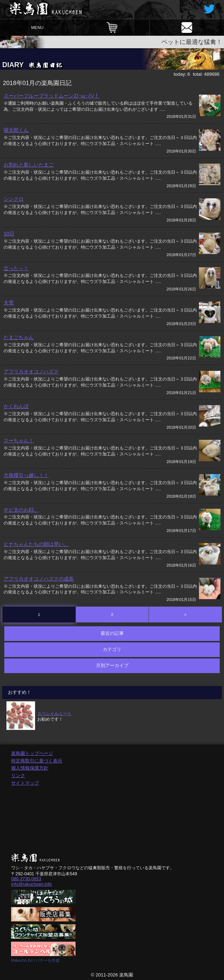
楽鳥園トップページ (32, 753)
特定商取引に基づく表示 (37, 761)
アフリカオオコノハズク (31, 372)
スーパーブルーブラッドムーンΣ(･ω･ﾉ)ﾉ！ (51, 96)
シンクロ (14, 199)
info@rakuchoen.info (31, 884)
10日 (9, 234)
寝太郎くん (16, 130)
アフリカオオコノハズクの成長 (39, 579)
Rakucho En (22, 960)
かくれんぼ (16, 406)
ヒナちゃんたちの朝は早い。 (36, 544)
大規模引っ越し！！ (26, 475)
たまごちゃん (19, 337)
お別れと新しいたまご (29, 165)
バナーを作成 (48, 960)
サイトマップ (25, 783)
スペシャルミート (54, 713)
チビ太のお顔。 (21, 510)
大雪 (9, 303)
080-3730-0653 (26, 879)
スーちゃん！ (19, 441)
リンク (18, 775)
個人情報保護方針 (30, 768)
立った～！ (16, 268)
